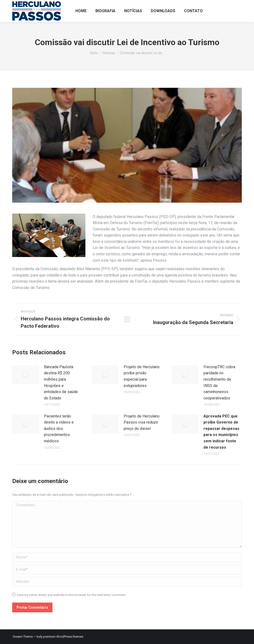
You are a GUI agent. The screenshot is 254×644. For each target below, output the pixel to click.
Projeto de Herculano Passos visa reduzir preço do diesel (142, 422)
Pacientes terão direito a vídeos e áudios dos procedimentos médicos (59, 429)
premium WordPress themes (63, 637)
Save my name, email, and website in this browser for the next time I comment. (71, 595)
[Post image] (26, 375)
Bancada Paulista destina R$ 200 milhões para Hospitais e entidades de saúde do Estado (61, 382)
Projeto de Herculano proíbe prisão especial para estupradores (142, 376)
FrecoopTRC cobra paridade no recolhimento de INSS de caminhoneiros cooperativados (219, 382)
